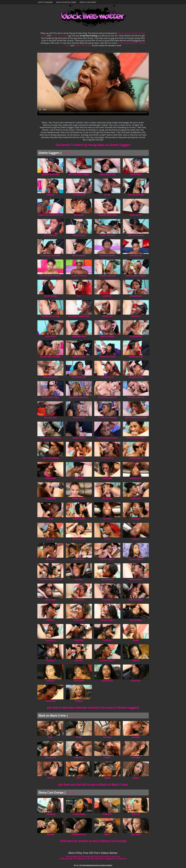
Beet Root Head (50, 418)
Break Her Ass (136, 215)
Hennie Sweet (79, 620)
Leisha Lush (136, 499)
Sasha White (79, 681)
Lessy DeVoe (79, 559)
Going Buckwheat (136, 377)
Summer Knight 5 (107, 559)
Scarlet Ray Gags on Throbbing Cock (73, 859)
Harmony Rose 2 (79, 539)
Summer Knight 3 (107, 620)
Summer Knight (79, 814)
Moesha (136, 778)
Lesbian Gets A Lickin (107, 174)
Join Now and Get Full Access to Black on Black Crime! (93, 784)
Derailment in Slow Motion (50, 438)
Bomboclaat (79, 215)
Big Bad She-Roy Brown (79, 397)
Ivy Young (50, 539)
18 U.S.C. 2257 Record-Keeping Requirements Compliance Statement (93, 865)
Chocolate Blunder (79, 377)
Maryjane (79, 701)
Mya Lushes (136, 834)
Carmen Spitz (50, 478)
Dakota (107, 778)
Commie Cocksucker (107, 276)
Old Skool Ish (107, 316)
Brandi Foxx (136, 681)
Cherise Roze (50, 701)
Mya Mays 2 (50, 559)
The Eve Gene (136, 174)
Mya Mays (79, 579)
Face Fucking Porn (120, 859)
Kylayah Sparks (79, 519)
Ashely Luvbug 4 (79, 499)
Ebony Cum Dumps (88, 2)
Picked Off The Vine (79, 276)
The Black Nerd (79, 418)
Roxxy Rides (107, 478)
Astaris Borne (107, 681)
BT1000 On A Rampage (107, 418)
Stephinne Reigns (136, 600)
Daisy (50, 737)
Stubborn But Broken (50, 174)
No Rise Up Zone (136, 357)
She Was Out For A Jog (50, 316)
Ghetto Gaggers (45, 2)
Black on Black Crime (66, 2)
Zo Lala (50, 519)
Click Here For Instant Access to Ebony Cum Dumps (93, 841)
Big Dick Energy (50, 296)
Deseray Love (50, 757)
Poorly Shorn (50, 336)
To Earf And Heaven (107, 235)
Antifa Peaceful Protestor (136, 276)
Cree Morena (79, 600)
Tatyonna (50, 778)
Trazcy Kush (79, 640)
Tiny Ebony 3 (107, 600)
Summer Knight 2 (107, 660)
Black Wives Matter (107, 255)
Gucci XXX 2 (107, 519)
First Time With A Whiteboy (50, 276)
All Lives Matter (136, 296)
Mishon (107, 834)
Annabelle (136, 737)
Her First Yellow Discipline (50, 357)
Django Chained (79, 438)
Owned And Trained (107, 357)
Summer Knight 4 (136, 559)
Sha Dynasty (107, 499)
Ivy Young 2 (136, 519)
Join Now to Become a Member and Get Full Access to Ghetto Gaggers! (93, 708)
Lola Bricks (50, 620)
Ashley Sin (136, 539)
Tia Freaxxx (136, 757)
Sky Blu (107, 539)
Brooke (79, 737)
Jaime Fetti (79, 660)
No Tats (107, 195)
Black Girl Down (79, 357)
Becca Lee (136, 814)
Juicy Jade (50, 834)
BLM (79, 296)
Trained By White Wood (107, 215)
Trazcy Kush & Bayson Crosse (50, 579)
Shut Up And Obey (50, 377)
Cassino (107, 757)
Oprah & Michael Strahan (107, 438)
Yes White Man (136, 336)
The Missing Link (107, 377)
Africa (79, 778)
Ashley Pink (107, 814)
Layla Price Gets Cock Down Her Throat (105, 856)
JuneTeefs (107, 296)
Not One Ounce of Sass (136, 438)
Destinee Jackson (136, 579)
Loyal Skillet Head (79, 336)
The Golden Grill (79, 195)
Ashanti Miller (50, 499)
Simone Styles (50, 600)
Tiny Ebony (50, 660)
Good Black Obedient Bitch (79, 316)
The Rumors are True (136, 397)
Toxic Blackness (136, 255)
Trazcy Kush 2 (50, 640)
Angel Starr (79, 757)
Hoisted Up (136, 316)
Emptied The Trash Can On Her (50, 215)
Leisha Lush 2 (136, 478)
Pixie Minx (50, 681)
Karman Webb (136, 620)
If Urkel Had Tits (107, 458)
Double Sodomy (79, 235)
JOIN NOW (67, 153)
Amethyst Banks (136, 458)
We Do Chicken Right (50, 397)
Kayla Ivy (136, 660)
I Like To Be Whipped (50, 458)
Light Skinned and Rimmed (136, 418)
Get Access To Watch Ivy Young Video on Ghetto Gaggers (93, 145)
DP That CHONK (50, 235)
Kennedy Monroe (79, 834)
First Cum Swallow (107, 336)
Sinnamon (107, 737)
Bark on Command (136, 235)
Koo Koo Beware (79, 255)
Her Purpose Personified (50, 255)
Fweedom (50, 195)
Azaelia (136, 640)
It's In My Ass (79, 458)
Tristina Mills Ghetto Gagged (100, 859)
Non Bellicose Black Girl (107, 397)
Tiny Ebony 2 (107, 640)
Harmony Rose (107, 579)
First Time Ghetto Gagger (79, 174)
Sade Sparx (79, 478)
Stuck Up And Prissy (136, 195)
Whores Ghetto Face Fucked (77, 856)
